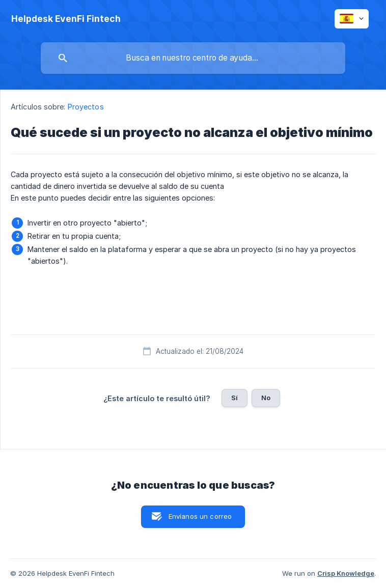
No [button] (266, 398)
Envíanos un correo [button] (200, 516)
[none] (66, 19)
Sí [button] (235, 398)
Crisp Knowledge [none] (346, 573)
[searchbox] (193, 58)
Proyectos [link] (86, 107)
